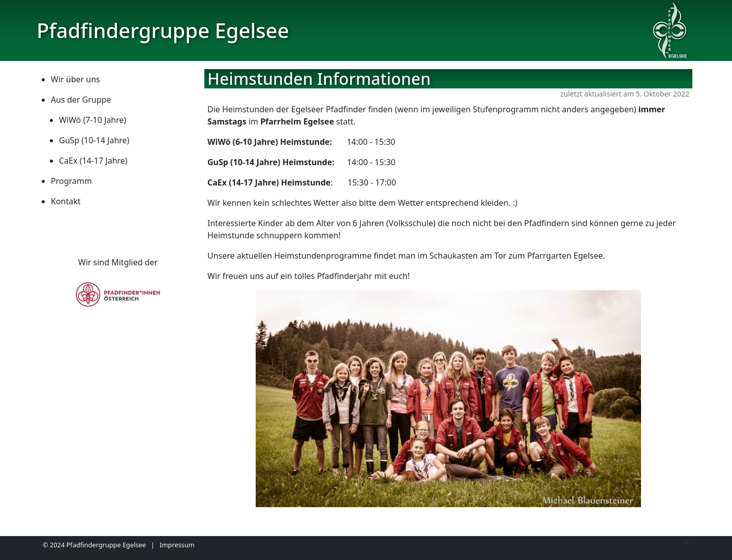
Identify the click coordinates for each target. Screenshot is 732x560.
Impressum (177, 545)
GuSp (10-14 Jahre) (94, 140)
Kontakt (66, 201)
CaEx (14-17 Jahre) (93, 161)
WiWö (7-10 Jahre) (93, 120)
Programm (71, 181)
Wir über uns (75, 79)
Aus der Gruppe (81, 100)
